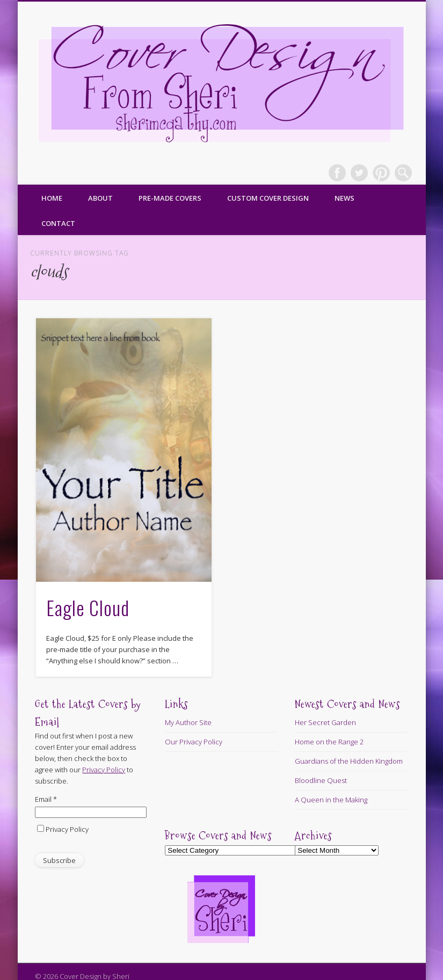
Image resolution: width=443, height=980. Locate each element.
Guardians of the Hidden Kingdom (349, 761)
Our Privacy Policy (194, 742)
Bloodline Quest (321, 780)
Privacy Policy (67, 829)
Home (52, 198)
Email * (46, 799)
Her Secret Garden (325, 722)
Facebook (337, 173)
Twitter (359, 173)
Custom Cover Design (268, 198)
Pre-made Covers (170, 198)
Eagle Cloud (88, 607)
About (100, 198)
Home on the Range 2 (329, 742)
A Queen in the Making (331, 800)
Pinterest (381, 173)
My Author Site (188, 722)
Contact (58, 223)
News (344, 198)
